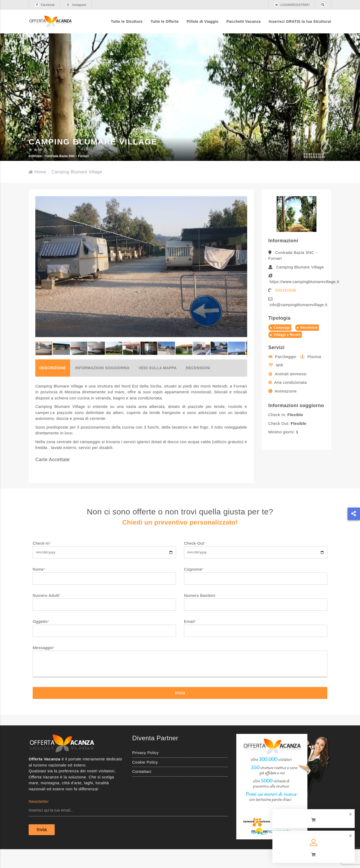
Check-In (104, 566)
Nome (104, 592)
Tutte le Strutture (127, 21)
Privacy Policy (145, 771)
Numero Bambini (256, 618)
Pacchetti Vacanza (244, 21)
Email (256, 644)
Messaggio (180, 680)
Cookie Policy (145, 780)
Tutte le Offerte (165, 21)
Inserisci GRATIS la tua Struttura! (300, 21)
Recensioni (198, 386)
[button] (242, 285)
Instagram (76, 5)
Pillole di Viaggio (203, 21)
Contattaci (142, 790)
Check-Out (256, 566)
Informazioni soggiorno (102, 386)
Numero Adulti (104, 618)
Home (37, 190)
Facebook (44, 5)
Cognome (256, 592)
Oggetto (104, 644)
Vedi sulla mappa (158, 386)
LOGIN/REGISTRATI (292, 5)
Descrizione (53, 386)
